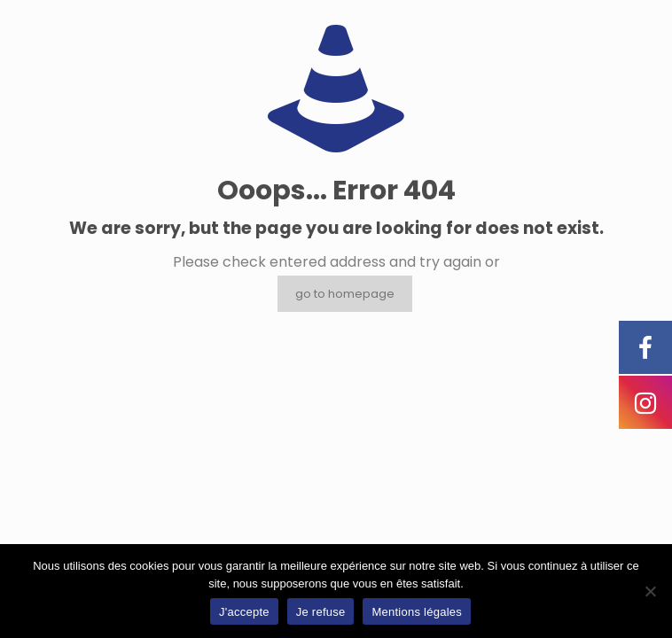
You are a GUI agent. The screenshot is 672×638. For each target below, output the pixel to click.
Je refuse (321, 612)
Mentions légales (417, 612)
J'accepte (244, 612)
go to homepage (345, 294)
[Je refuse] (650, 591)
